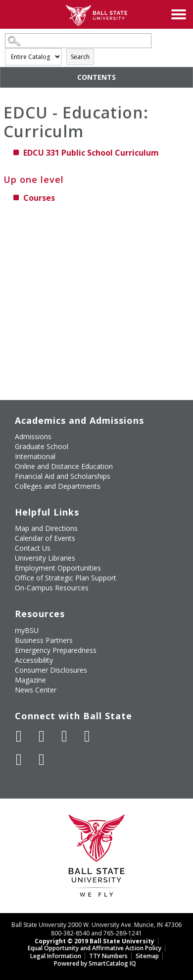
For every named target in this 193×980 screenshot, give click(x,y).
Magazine (30, 680)
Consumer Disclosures (51, 670)
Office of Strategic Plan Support (66, 578)
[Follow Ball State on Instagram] (87, 736)
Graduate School (42, 446)
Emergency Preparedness (56, 650)
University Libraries (45, 558)
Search (80, 57)
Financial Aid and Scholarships (63, 476)
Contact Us (33, 548)
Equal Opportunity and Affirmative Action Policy (95, 948)
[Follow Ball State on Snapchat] (42, 759)
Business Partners (44, 640)
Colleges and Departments (58, 486)
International (35, 456)
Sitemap (147, 956)
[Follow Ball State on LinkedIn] (19, 759)
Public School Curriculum (91, 153)
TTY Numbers (108, 956)
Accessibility (34, 660)
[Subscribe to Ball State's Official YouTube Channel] (64, 736)
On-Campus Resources (52, 588)
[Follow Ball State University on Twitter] (42, 736)
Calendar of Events (45, 538)
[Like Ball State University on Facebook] (19, 736)
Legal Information (56, 956)
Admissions (33, 436)
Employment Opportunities (58, 568)
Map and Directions (46, 528)
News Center (36, 690)
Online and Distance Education (64, 466)
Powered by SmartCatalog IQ (95, 963)
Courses (39, 198)
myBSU (27, 630)
